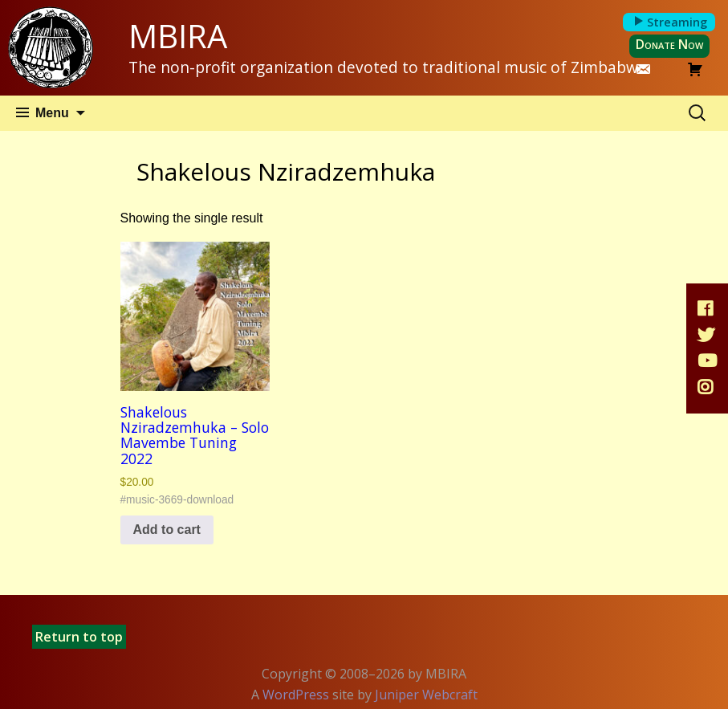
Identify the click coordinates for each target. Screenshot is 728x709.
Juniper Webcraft (426, 695)
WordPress (296, 695)
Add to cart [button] (167, 530)
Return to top (79, 637)
